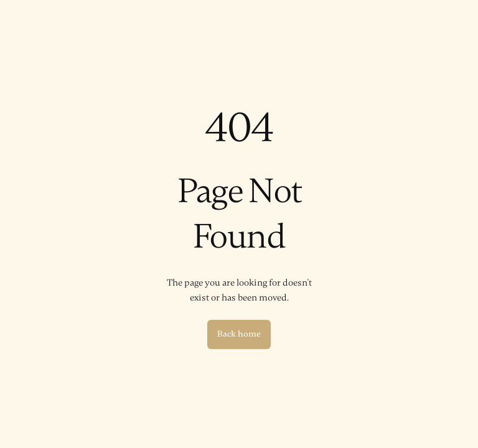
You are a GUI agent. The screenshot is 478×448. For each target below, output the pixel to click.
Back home (239, 334)
